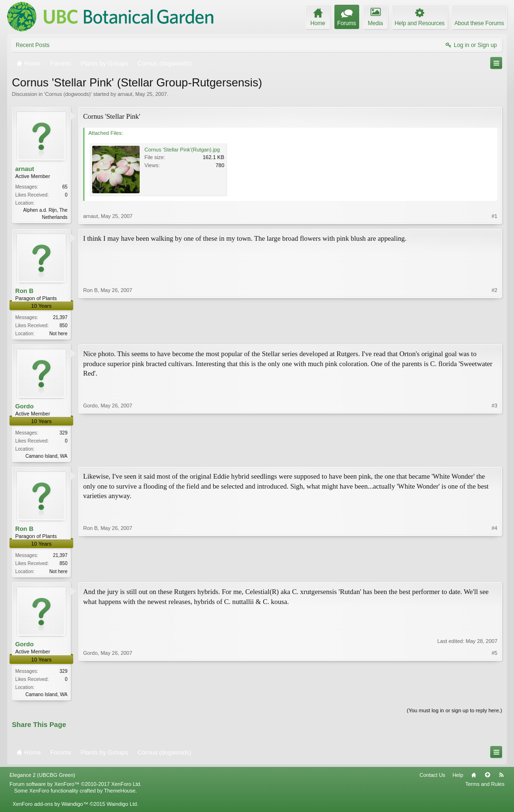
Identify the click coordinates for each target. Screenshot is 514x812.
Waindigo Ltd (122, 808)
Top (487, 779)
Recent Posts (33, 45)
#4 (495, 573)
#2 (495, 332)
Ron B (24, 291)
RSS (501, 779)
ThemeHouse (120, 794)
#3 (495, 456)
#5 (495, 696)
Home (474, 779)
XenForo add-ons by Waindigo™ (50, 808)
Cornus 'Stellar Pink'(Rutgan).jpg (182, 150)
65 (65, 187)
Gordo (24, 407)
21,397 (60, 318)
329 (63, 434)
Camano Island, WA (46, 458)
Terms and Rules (485, 788)
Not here (58, 334)
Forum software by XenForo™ (76, 788)
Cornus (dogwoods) (68, 94)
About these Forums (479, 23)
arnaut (125, 94)
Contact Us (432, 779)
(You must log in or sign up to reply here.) (454, 714)
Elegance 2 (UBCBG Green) (42, 779)
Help (458, 779)
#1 (495, 216)
